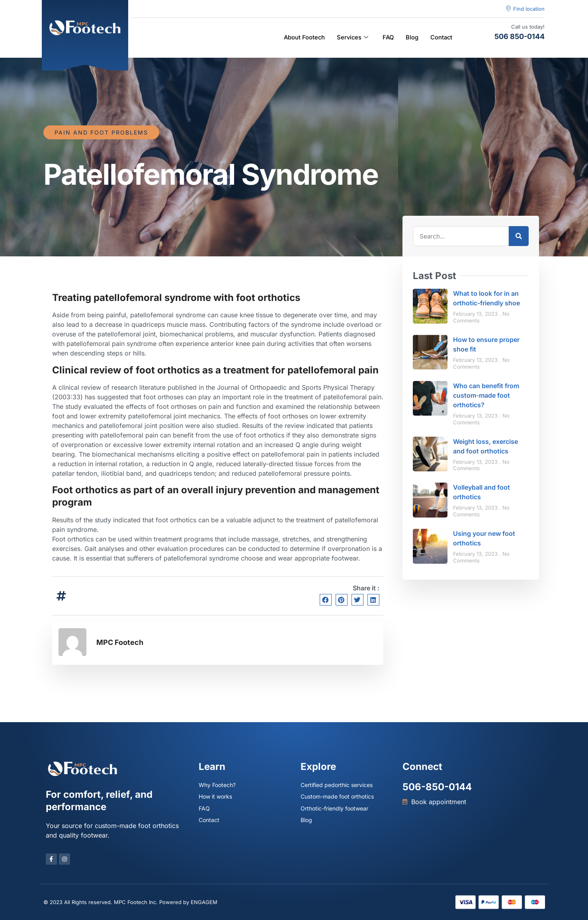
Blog (411, 38)
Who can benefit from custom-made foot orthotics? (486, 395)
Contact (441, 38)
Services (351, 38)
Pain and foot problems (101, 132)
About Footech (302, 38)
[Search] (519, 236)
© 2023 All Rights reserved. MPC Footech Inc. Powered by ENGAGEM (130, 902)
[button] (326, 600)
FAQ (387, 38)
